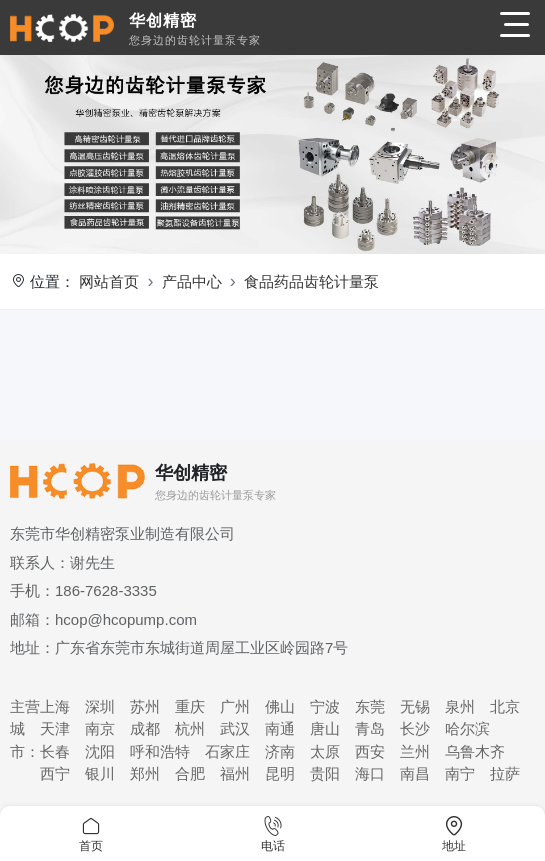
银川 (100, 773)
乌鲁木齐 (475, 751)
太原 (325, 751)
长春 (55, 751)
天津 (55, 728)
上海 (55, 706)
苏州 (145, 706)
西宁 (55, 773)
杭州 (190, 728)
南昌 (415, 773)
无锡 (415, 706)
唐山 (325, 728)
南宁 (460, 773)
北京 (505, 706)
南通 (280, 728)
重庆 (190, 706)
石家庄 (227, 751)
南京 (100, 728)
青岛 (370, 728)
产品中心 (192, 281)
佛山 (280, 706)
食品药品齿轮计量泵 (311, 281)
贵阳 (325, 773)
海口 (370, 773)
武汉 (235, 728)
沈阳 (100, 751)
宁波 (325, 706)
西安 (370, 751)
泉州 (460, 706)
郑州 (145, 773)
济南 (280, 751)
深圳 (100, 706)
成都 (145, 728)
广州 (235, 706)
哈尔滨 (467, 728)
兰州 (415, 751)
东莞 (370, 706)
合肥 (190, 773)
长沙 (415, 728)
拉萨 (505, 773)
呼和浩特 (160, 751)
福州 (235, 773)
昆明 (280, 773)
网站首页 (109, 281)
